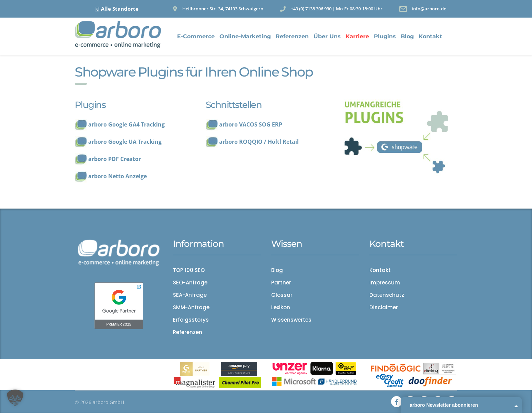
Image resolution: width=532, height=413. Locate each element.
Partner (281, 283)
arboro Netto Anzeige (117, 176)
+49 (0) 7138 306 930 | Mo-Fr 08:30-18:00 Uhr (337, 9)
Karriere (357, 36)
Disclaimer (384, 308)
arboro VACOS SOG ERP (251, 124)
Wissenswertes (291, 320)
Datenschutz (387, 295)
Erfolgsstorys (191, 320)
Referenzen (292, 36)
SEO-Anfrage (190, 283)
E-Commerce (196, 36)
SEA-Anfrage (190, 295)
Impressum (385, 283)
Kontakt (430, 36)
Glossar (282, 295)
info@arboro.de (429, 9)
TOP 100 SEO (189, 270)
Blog (407, 36)
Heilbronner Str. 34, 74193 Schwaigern (223, 9)
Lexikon (281, 308)
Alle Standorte (120, 9)
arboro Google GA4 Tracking (126, 124)
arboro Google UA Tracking (125, 142)
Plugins (385, 36)
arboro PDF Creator (115, 159)
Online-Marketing (245, 36)
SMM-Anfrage (191, 308)
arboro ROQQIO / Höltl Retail (259, 142)
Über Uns (327, 36)
